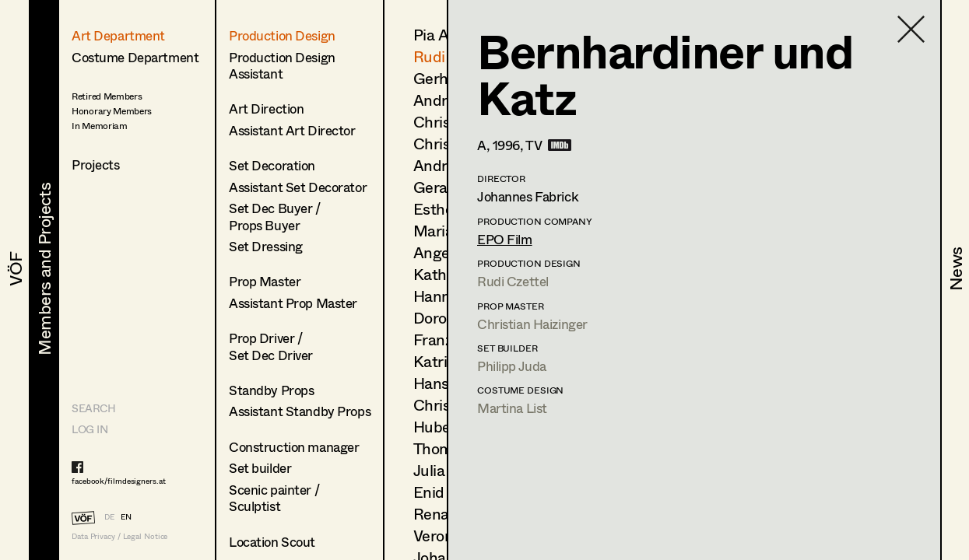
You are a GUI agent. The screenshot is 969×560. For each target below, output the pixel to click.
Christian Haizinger (532, 324)
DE (109, 516)
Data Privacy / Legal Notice (119, 536)
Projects (96, 164)
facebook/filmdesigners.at (119, 481)
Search (93, 408)
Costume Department (135, 57)
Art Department (118, 35)
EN (126, 516)
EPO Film (505, 239)
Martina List (512, 408)
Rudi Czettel (513, 281)
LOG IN (90, 429)
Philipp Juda (512, 366)
